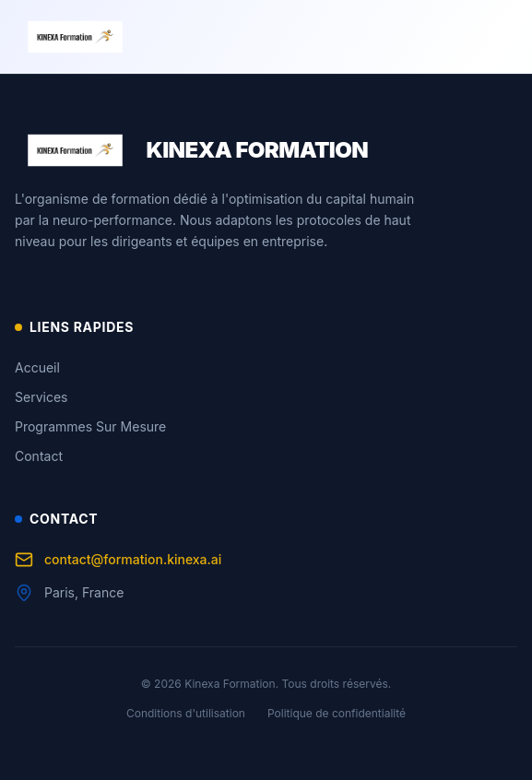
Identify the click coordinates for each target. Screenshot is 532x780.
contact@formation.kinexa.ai (118, 560)
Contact (39, 456)
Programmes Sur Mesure (90, 426)
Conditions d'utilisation (186, 713)
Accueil (37, 367)
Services (41, 397)
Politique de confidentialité (337, 713)
